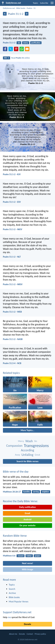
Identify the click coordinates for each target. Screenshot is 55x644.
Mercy (21, 441)
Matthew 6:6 (9, 556)
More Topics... (27, 430)
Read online (21, 58)
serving (36, 492)
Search (12, 589)
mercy (26, 43)
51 (35, 8)
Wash (29, 441)
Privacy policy (40, 634)
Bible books (21, 8)
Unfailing (27, 455)
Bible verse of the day (16, 472)
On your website (27, 525)
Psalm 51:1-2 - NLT (12, 257)
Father (29, 556)
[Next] (27, 14)
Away (18, 455)
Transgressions (36, 446)
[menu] (52, 4)
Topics (35, 3)
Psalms (29, 8)
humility (27, 492)
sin (19, 43)
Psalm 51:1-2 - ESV (12, 202)
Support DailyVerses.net (17, 612)
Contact (30, 634)
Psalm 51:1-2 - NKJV (13, 229)
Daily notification (27, 507)
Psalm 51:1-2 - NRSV (13, 284)
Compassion (14, 446)
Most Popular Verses (19, 602)
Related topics (11, 373)
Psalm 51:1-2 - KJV (12, 174)
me (9, 617)
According (27, 450)
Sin (36, 441)
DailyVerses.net (9, 8)
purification (36, 43)
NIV (7, 58)
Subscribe (44, 3)
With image (27, 569)
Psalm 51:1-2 (9, 43)
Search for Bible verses (27, 461)
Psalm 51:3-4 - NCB (12, 363)
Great (37, 455)
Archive (12, 593)
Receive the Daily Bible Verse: (20, 501)
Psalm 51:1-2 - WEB (12, 312)
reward (21, 556)
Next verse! (27, 563)
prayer (37, 556)
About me (13, 634)
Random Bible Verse (15, 536)
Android (27, 519)
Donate (27, 624)
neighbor (45, 492)
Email (27, 513)
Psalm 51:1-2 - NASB (13, 339)
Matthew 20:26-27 (12, 492)
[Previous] (5, 14)
